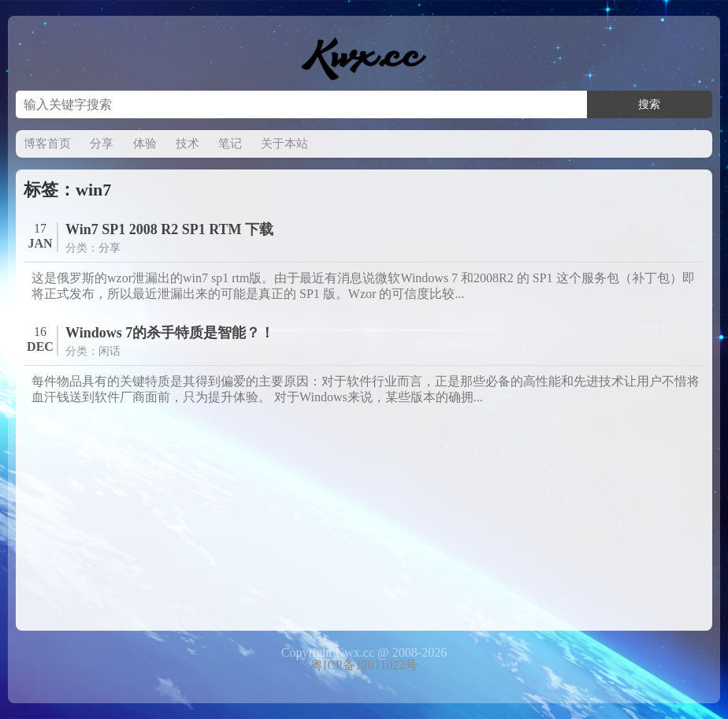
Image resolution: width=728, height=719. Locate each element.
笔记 (230, 143)
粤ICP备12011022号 (364, 665)
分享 (102, 143)
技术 (188, 143)
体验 (145, 143)
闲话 (110, 351)
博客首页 (47, 143)
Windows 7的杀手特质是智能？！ (170, 333)
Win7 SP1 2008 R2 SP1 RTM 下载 (169, 229)
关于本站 (284, 143)
